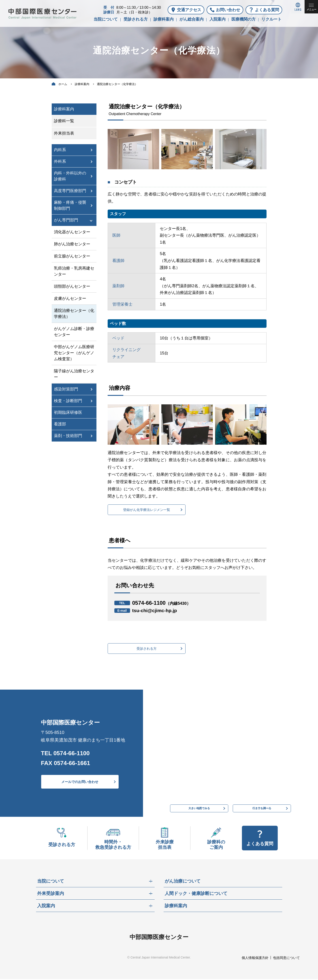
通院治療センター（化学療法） (74, 314)
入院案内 (218, 19)
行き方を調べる (262, 808)
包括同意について (286, 959)
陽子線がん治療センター (74, 374)
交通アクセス (189, 10)
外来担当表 (64, 133)
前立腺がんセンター (72, 256)
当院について (106, 19)
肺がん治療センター (72, 244)
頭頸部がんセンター (72, 286)
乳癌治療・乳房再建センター (74, 271)
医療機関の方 (243, 19)
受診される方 (136, 19)
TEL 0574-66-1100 (65, 754)
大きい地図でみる (199, 808)
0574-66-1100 (162, 603)
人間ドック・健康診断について (196, 894)
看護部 (60, 424)
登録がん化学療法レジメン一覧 (147, 510)
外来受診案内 (51, 894)
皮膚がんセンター (70, 298)
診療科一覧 (64, 121)
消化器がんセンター (72, 232)
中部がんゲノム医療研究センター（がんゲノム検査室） (74, 353)
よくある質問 (267, 10)
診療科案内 (164, 19)
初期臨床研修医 (68, 412)
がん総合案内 (192, 19)
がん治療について (183, 882)
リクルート (271, 19)
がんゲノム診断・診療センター (74, 332)
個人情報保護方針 (255, 959)
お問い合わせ (228, 10)
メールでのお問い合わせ (80, 782)
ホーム (63, 84)
